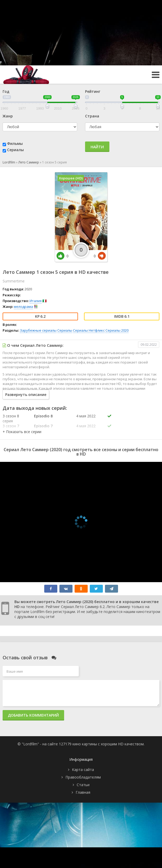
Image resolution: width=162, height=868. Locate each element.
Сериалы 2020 (117, 330)
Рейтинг (93, 91)
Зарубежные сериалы (38, 330)
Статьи (83, 785)
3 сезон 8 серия (11, 418)
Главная (83, 792)
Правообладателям (83, 777)
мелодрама (23, 307)
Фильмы (15, 143)
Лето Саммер (29, 162)
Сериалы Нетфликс (89, 330)
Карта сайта (83, 770)
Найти (97, 147)
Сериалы (15, 150)
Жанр (8, 116)
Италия (36, 301)
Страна (92, 116)
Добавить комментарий (33, 715)
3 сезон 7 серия (11, 428)
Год (6, 91)
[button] (22, 432)
